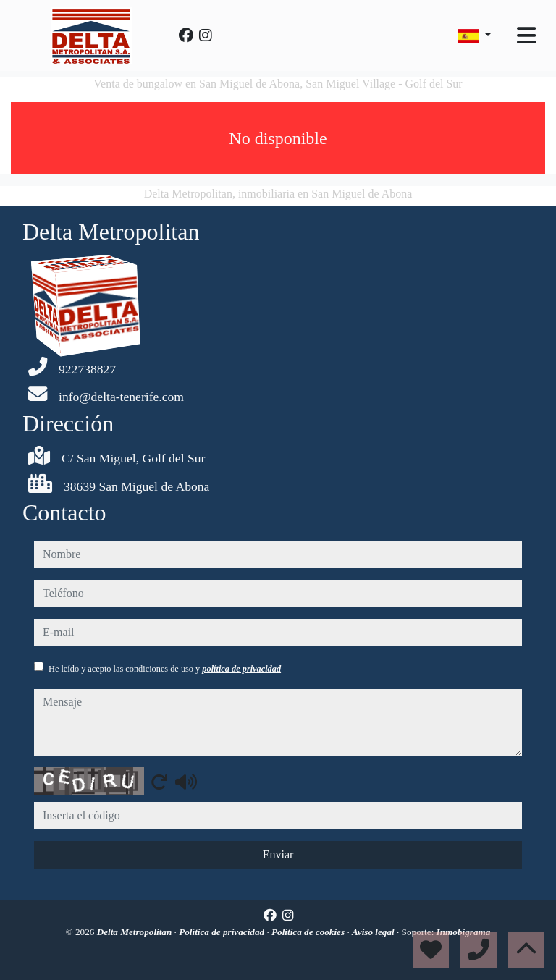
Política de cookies (309, 932)
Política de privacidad (223, 932)
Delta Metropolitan (136, 932)
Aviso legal (374, 932)
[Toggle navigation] (526, 35)
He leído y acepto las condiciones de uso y (165, 669)
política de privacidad (241, 669)
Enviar (278, 854)
